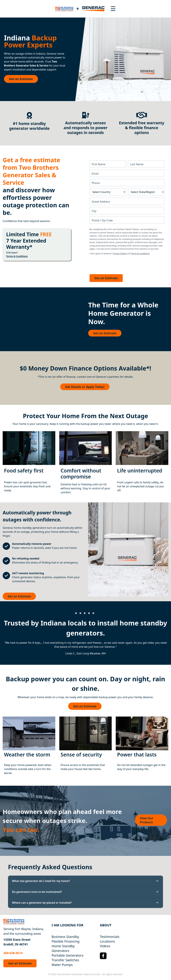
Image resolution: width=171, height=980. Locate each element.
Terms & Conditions (17, 256)
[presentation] (115, 264)
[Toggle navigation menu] (113, 9)
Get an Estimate (21, 79)
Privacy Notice (120, 254)
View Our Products (147, 820)
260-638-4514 (13, 953)
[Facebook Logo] (103, 956)
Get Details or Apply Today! (85, 387)
